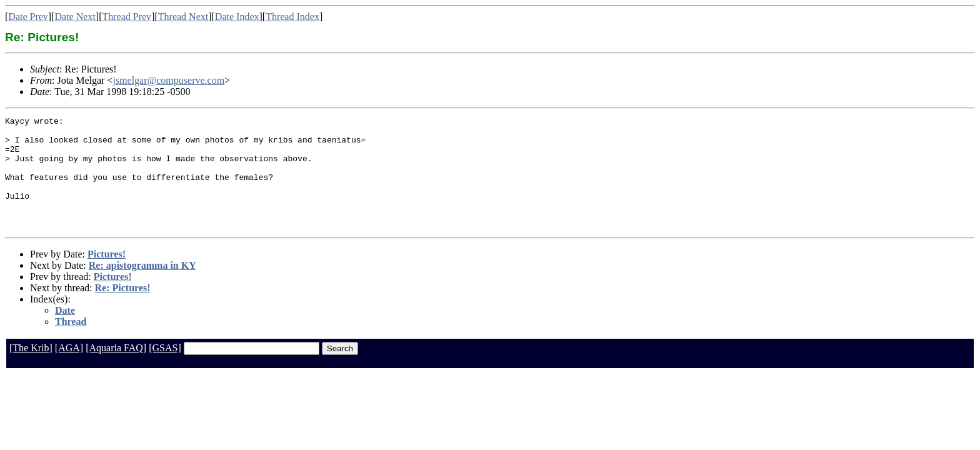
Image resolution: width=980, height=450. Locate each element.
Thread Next (183, 17)
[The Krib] (31, 370)
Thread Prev (127, 17)
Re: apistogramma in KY (142, 288)
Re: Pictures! (123, 310)
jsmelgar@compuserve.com (168, 80)
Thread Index (292, 17)
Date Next (75, 17)
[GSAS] (165, 370)
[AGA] (69, 370)
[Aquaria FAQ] (116, 370)
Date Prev (28, 17)
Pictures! (107, 277)
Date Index (237, 17)
